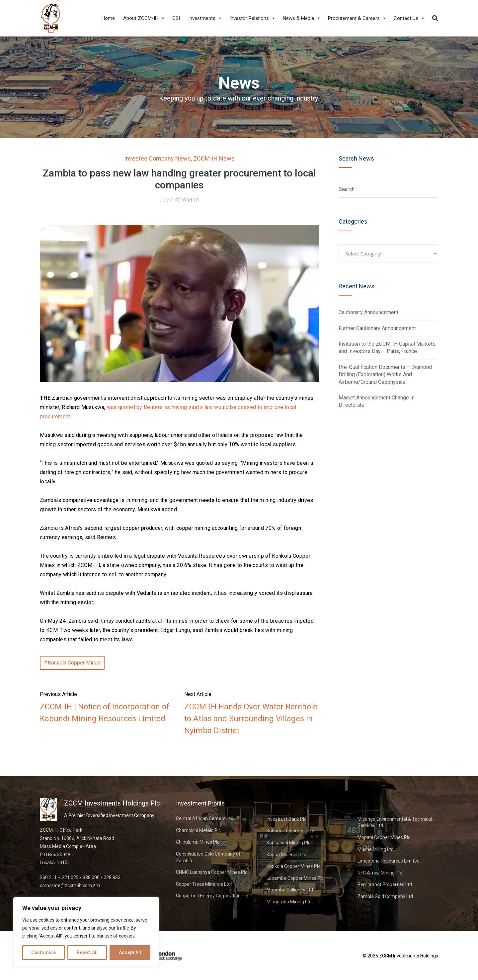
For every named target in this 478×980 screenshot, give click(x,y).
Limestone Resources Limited (389, 861)
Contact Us (406, 18)
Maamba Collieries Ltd (290, 890)
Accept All (130, 952)
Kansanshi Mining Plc (288, 843)
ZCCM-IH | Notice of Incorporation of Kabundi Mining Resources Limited (105, 713)
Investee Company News (158, 158)
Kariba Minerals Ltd (286, 855)
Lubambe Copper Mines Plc (295, 878)
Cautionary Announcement (368, 312)
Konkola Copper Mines (74, 663)
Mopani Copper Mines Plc (384, 837)
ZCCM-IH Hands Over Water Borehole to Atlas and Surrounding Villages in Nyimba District (251, 719)
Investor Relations (249, 18)
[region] (86, 932)
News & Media (298, 18)
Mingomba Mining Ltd (289, 902)
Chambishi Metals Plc (198, 830)
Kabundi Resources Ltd (290, 831)
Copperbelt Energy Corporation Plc (212, 896)
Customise (43, 952)
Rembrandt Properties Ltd (385, 884)
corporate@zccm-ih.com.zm (70, 885)
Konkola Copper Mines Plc (293, 866)
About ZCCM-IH (141, 18)
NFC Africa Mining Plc (380, 873)
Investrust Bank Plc (286, 819)
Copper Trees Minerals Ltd (203, 884)
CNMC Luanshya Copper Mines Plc (212, 872)
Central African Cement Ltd (205, 818)
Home (108, 18)
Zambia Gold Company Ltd (385, 896)
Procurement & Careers (354, 18)
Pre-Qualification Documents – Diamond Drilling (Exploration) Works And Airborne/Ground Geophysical (385, 375)
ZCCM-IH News (214, 158)
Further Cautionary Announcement (377, 328)
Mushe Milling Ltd (376, 849)
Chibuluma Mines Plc (198, 842)
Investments (202, 18)
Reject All (87, 952)
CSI (176, 18)
